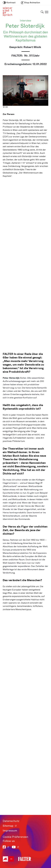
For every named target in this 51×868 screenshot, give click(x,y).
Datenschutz (11, 821)
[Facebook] (6, 847)
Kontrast (9, 3)
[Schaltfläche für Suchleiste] (42, 10)
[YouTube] (15, 847)
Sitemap (8, 826)
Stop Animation (30, 3)
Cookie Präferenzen (15, 837)
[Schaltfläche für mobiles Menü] (46, 12)
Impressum (10, 831)
